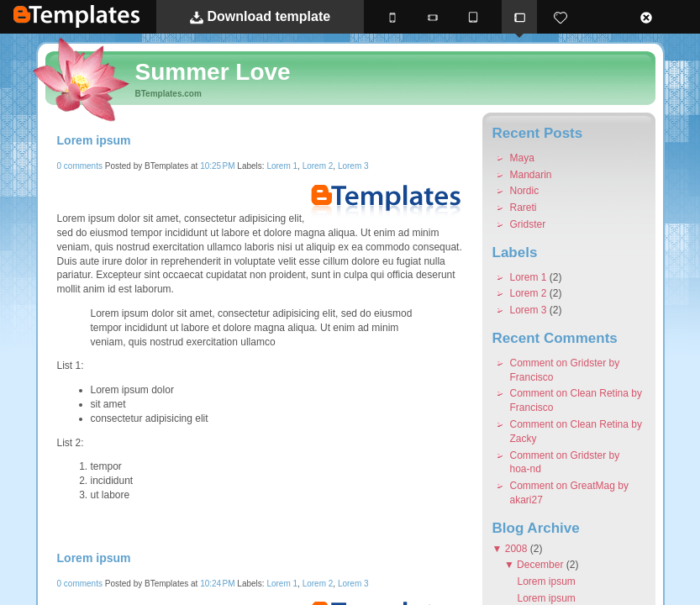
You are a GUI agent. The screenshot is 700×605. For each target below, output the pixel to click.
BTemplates (76, 16)
